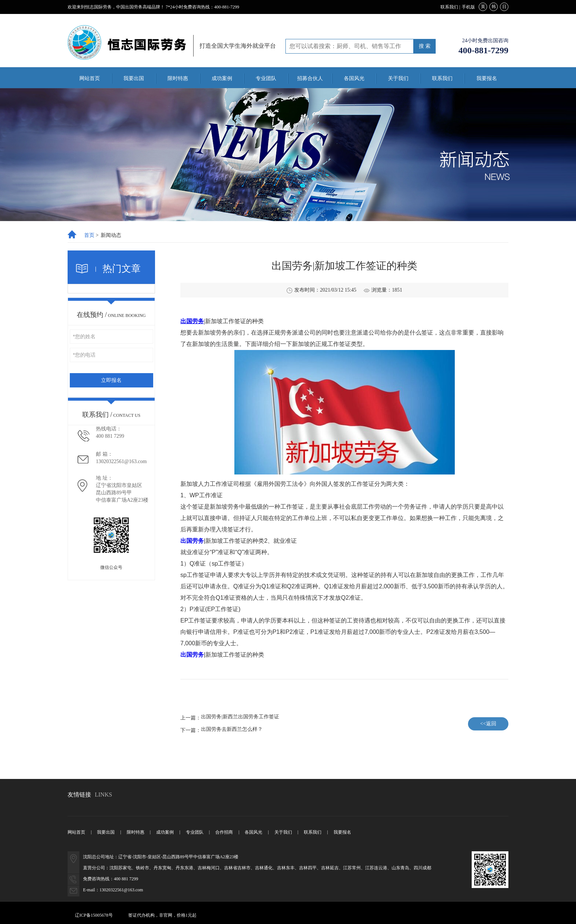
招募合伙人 (310, 78)
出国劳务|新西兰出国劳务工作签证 (240, 717)
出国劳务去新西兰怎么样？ (232, 729)
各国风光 (354, 78)
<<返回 (488, 724)
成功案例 (222, 78)
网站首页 (90, 78)
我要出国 (134, 78)
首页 (89, 235)
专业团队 (266, 78)
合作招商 (224, 832)
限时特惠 (178, 78)
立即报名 (111, 380)
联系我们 (449, 7)
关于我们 (398, 78)
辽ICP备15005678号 (94, 915)
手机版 (468, 7)
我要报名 (487, 78)
